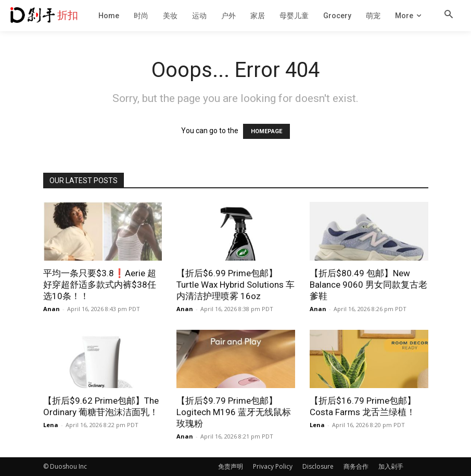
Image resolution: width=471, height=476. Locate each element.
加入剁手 (391, 466)
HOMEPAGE (266, 131)
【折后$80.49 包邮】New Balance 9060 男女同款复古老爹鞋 (368, 285)
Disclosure (318, 466)
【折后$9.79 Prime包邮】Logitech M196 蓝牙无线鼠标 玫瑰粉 (234, 412)
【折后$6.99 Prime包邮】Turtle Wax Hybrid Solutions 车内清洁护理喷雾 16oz (235, 285)
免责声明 (231, 466)
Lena (51, 425)
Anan (52, 309)
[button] (449, 15)
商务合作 (356, 466)
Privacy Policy (273, 466)
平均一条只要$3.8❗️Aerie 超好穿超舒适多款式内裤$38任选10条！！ (100, 285)
